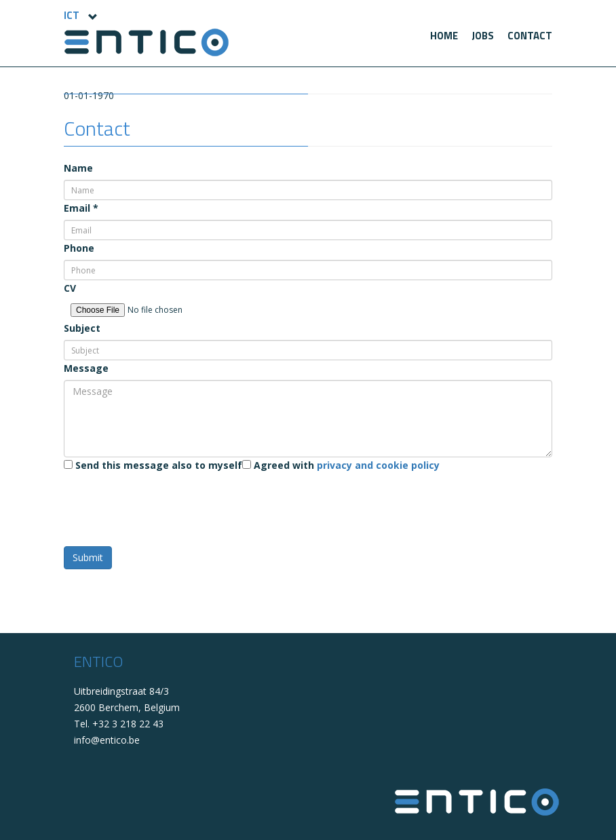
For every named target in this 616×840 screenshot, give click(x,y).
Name (78, 168)
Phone (79, 248)
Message (86, 368)
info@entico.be (107, 740)
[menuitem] (444, 36)
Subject (82, 328)
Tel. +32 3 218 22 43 (119, 724)
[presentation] (167, 503)
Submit (88, 557)
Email (81, 208)
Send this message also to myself (153, 465)
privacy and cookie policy (378, 465)
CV (70, 288)
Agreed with (341, 465)
